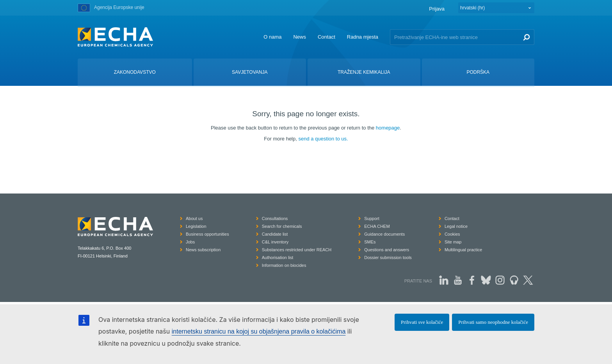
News (300, 37)
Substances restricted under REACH (297, 250)
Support (372, 218)
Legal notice (456, 226)
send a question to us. (323, 139)
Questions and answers (387, 250)
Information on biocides (284, 265)
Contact (326, 37)
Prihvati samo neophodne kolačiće (493, 322)
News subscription (203, 250)
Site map (453, 242)
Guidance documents (384, 234)
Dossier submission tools (388, 257)
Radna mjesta (363, 37)
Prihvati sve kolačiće (422, 322)
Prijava (437, 9)
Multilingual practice (463, 250)
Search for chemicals (282, 226)
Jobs (190, 242)
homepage (388, 128)
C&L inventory (275, 242)
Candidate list (275, 234)
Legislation (196, 226)
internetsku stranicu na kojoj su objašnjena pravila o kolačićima (259, 331)
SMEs (370, 242)
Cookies (452, 234)
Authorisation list (278, 257)
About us (194, 218)
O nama (272, 37)
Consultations (275, 218)
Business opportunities (207, 234)
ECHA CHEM (377, 226)
